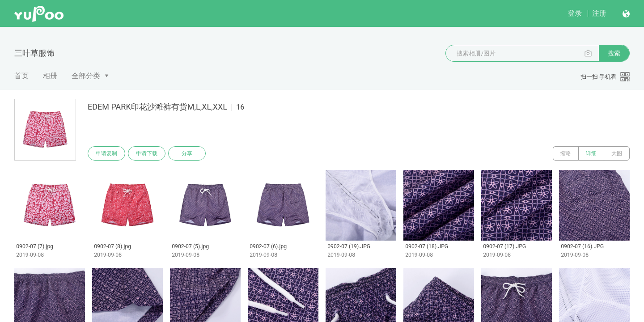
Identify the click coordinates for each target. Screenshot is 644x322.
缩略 (566, 153)
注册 (599, 13)
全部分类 (86, 76)
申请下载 (147, 153)
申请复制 (106, 153)
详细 (591, 153)
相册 (50, 76)
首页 (21, 76)
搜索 (614, 53)
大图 (617, 153)
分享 (187, 153)
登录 (575, 13)
